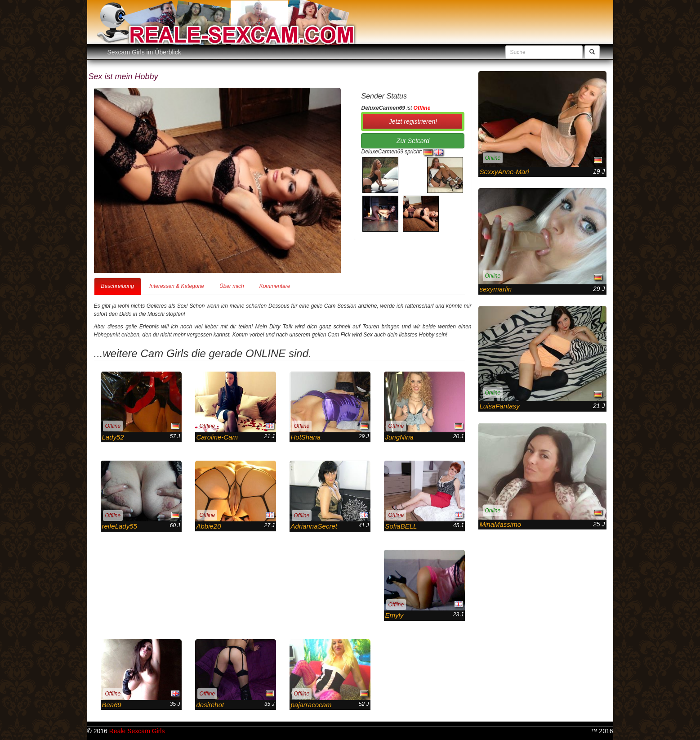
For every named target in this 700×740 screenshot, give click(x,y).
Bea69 (112, 705)
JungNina (399, 437)
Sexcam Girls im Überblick (144, 52)
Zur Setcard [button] (413, 141)
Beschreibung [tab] (118, 286)
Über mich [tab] (232, 286)
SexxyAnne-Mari (504, 172)
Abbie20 (209, 526)
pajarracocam (311, 705)
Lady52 (113, 437)
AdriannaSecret (314, 526)
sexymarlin (496, 289)
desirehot (210, 705)
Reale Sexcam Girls (137, 731)
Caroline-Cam (217, 437)
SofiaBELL (401, 526)
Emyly (395, 615)
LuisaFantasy (500, 406)
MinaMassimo (501, 524)
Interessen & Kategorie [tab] (177, 286)
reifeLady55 (120, 526)
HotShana (306, 437)
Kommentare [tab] (275, 286)
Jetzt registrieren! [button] (413, 121)
